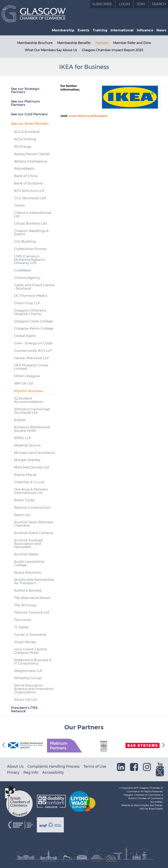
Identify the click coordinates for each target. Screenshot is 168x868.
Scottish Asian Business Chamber (34, 524)
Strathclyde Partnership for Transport (34, 581)
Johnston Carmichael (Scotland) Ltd (32, 411)
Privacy (13, 772)
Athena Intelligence (30, 161)
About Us (15, 766)
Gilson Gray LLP (27, 303)
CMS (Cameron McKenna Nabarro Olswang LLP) (29, 260)
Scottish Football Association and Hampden (28, 544)
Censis (19, 205)
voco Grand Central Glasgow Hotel (30, 651)
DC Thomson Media (30, 296)
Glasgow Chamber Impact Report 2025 (112, 50)
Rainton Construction (32, 507)
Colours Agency (27, 278)
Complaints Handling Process (53, 766)
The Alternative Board (32, 598)
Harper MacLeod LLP (31, 358)
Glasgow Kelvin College (34, 328)
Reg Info (31, 772)
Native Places (25, 475)
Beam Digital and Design (148, 805)
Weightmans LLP (28, 671)
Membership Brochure (35, 43)
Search (159, 4)
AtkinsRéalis (24, 168)
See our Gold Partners (29, 114)
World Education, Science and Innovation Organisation (34, 689)
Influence (145, 30)
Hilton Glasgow (27, 376)
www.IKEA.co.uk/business (88, 116)
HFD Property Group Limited (31, 367)
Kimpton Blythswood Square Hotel (32, 429)
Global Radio (25, 336)
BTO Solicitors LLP (29, 191)
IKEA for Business (28, 391)
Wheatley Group (28, 678)
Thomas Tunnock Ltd (32, 612)
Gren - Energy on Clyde (33, 343)
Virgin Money (25, 642)
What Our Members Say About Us (51, 50)
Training (100, 30)
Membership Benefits (74, 43)
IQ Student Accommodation (29, 400)
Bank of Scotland (28, 183)
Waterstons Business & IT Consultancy (33, 662)
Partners (102, 43)
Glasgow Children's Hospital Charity (30, 312)
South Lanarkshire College (29, 563)
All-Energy (23, 146)
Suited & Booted (28, 590)
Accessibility (53, 772)
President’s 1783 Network (24, 709)
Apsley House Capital (32, 154)
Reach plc (22, 515)
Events (83, 30)
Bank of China (26, 176)
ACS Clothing (25, 139)
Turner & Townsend (30, 635)
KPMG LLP (22, 438)
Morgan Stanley (27, 460)
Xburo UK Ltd (25, 700)
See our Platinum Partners (25, 103)
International (122, 30)
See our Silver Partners (30, 124)
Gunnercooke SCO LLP (33, 351)
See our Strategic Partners (25, 90)
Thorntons (23, 620)
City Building (25, 241)
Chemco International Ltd (33, 214)
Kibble (20, 420)
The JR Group (25, 605)
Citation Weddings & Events (31, 233)
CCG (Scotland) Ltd (30, 198)
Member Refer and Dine (132, 43)
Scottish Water (26, 554)
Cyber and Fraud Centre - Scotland (34, 287)
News (161, 30)
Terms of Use (95, 766)
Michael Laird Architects (34, 453)
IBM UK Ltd (23, 383)
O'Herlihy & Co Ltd (29, 482)
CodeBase (22, 270)
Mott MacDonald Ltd (31, 467)
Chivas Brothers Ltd (30, 223)
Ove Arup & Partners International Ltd (31, 491)
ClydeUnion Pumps (30, 249)
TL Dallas (21, 627)
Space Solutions (27, 572)
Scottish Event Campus (34, 533)
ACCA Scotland (27, 132)
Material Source (27, 445)
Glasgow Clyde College (33, 321)
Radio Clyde (24, 500)
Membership (63, 30)
